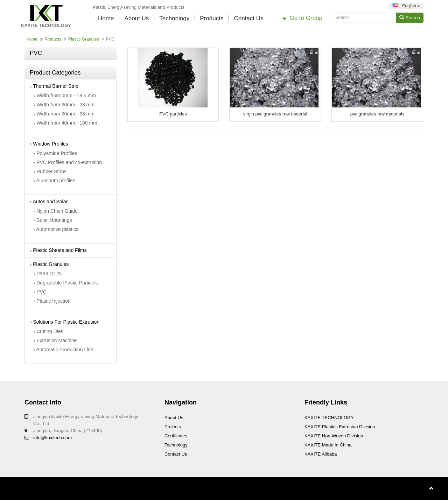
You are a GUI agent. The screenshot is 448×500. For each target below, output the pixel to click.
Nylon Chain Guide (56, 211)
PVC (40, 292)
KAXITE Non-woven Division (334, 436)
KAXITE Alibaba (321, 454)
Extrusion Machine (55, 340)
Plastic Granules (83, 39)
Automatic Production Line (64, 350)
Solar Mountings (53, 220)
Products (212, 18)
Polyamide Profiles (55, 153)
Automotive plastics (56, 229)
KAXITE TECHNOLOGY (329, 418)
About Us (136, 18)
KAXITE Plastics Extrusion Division (340, 427)
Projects (173, 427)
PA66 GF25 (48, 274)
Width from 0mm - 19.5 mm (65, 96)
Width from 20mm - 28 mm (64, 105)
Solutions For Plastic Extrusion (65, 322)
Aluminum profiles (54, 181)
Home (106, 18)
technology (174, 18)
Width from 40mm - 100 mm (65, 123)
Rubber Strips (50, 171)
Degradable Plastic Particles (66, 283)
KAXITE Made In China (328, 445)
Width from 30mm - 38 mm (64, 114)
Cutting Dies (48, 331)
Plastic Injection (52, 301)
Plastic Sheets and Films (58, 250)
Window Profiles (49, 144)
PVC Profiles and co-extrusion (68, 162)
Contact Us (248, 18)
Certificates (176, 436)
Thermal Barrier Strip (54, 86)
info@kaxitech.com (52, 438)
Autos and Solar (49, 202)
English (406, 6)
